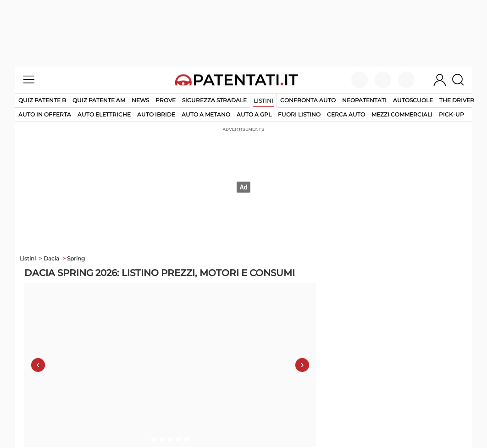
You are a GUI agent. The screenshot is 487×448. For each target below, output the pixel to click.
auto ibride (156, 114)
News (140, 100)
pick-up (451, 114)
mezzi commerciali (402, 114)
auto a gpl (254, 114)
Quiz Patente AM (99, 100)
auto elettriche (104, 114)
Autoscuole (413, 100)
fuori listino (299, 114)
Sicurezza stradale (214, 100)
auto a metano (206, 114)
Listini (263, 101)
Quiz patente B (42, 100)
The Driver (457, 100)
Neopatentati (364, 100)
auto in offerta (45, 114)
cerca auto (346, 114)
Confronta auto (308, 100)
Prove (166, 100)
